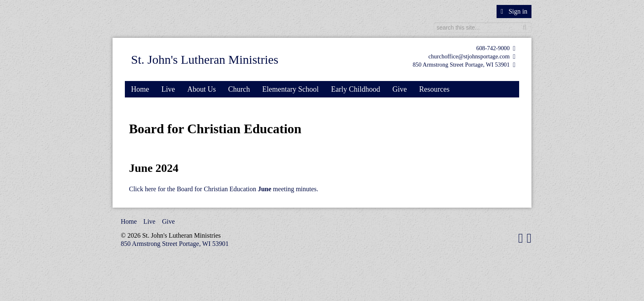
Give (399, 89)
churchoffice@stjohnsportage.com (469, 56)
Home (140, 89)
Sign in (514, 11)
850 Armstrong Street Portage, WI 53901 (461, 65)
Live (168, 89)
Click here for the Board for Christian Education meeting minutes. (224, 189)
